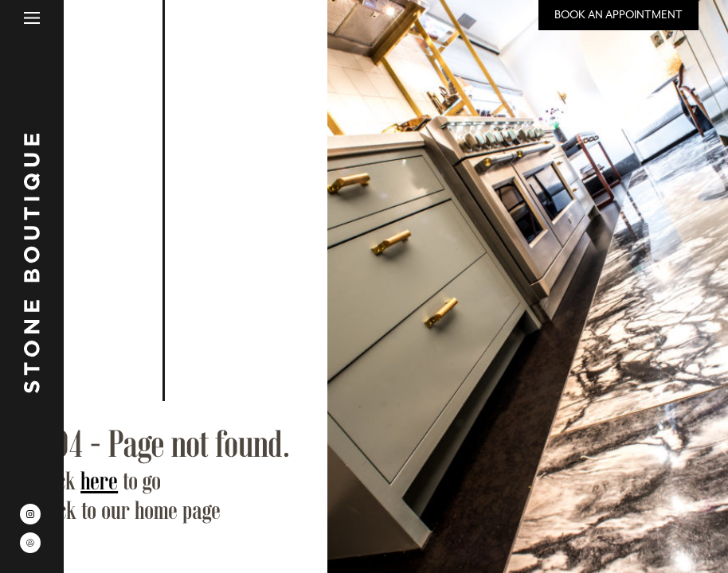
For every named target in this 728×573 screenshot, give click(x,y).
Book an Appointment (618, 15)
